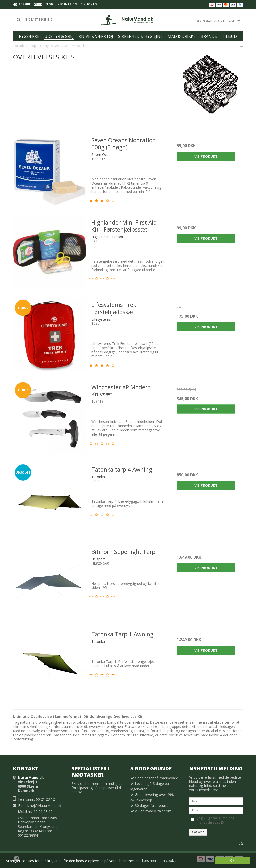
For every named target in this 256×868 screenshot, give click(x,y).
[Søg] (35, 20)
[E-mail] (216, 810)
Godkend (198, 832)
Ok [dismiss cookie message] (232, 861)
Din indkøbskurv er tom (219, 21)
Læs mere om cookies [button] (160, 861)
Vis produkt (206, 156)
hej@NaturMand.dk (46, 805)
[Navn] (216, 801)
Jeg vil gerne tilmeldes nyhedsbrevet (220, 820)
